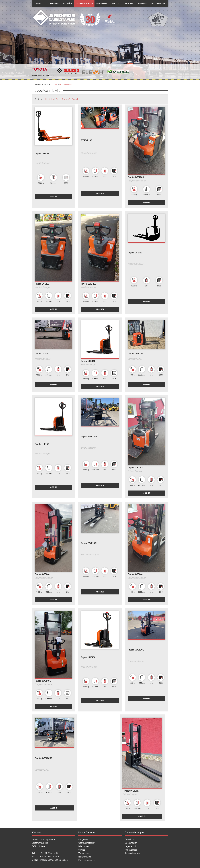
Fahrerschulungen (87, 860)
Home (39, 3)
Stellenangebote (159, 3)
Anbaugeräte (131, 850)
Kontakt (129, 3)
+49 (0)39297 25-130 (50, 856)
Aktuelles (142, 3)
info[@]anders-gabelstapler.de (54, 860)
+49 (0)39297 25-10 (49, 853)
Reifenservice (85, 857)
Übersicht (129, 839)
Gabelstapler (131, 843)
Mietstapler (102, 3)
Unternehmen (53, 3)
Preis (58, 99)
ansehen (53, 197)
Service (116, 3)
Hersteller (50, 99)
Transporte (83, 853)
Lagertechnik (131, 846)
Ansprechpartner (133, 853)
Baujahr (76, 99)
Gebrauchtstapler (84, 3)
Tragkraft (66, 99)
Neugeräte (68, 3)
